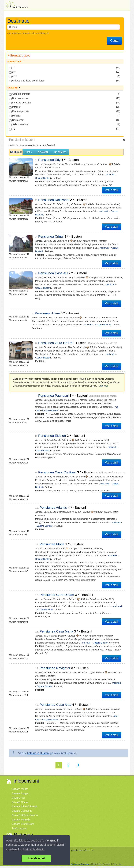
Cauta (114, 41)
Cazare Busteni (108, 248)
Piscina (15, 116)
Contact (106, 861)
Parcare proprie (19, 111)
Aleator (43, 152)
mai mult (107, 175)
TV (12, 129)
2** (12, 68)
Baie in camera (19, 98)
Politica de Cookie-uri (81, 861)
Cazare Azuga (20, 790)
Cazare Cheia (20, 798)
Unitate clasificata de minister (27, 81)
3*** (13, 72)
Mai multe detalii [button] (33, 849)
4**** (13, 76)
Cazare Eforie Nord (23, 820)
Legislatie (97, 861)
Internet (15, 107)
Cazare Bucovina (22, 807)
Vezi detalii (112, 190)
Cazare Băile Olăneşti (24, 803)
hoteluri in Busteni (38, 750)
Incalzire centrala (20, 103)
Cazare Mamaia (21, 816)
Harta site (117, 861)
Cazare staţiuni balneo (25, 812)
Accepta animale (20, 94)
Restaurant (17, 120)
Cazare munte (20, 785)
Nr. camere (60, 152)
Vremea (16, 838)
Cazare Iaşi (18, 794)
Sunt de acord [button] (36, 858)
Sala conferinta (19, 125)
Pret (29, 152)
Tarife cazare (19, 825)
